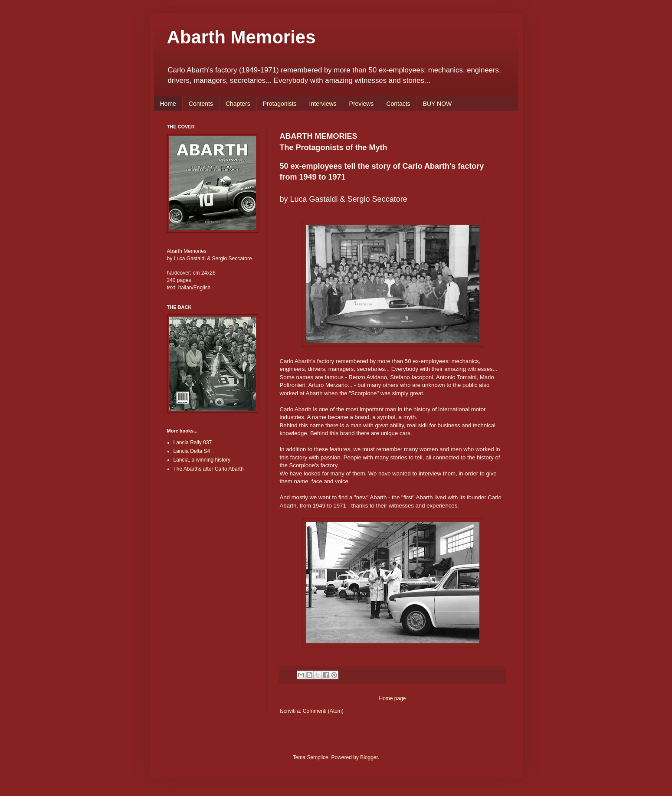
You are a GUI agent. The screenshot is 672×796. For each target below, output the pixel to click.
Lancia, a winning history (202, 460)
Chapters (238, 104)
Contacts (398, 104)
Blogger (369, 757)
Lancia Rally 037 (193, 442)
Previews (362, 104)
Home (168, 104)
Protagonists (280, 104)
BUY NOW (438, 104)
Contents (201, 104)
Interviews (323, 104)
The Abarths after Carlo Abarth (209, 469)
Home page (392, 698)
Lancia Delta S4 (192, 451)
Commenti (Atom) (323, 711)
